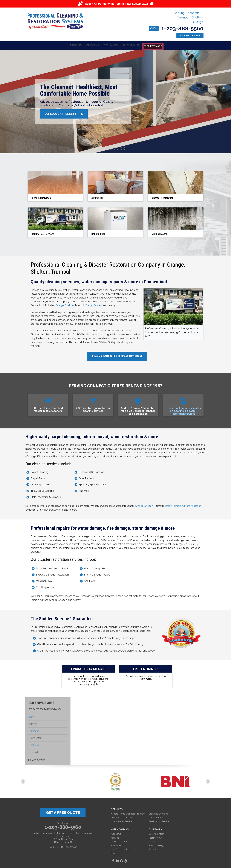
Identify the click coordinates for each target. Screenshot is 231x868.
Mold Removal (156, 817)
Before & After (156, 833)
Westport (196, 505)
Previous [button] (23, 781)
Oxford (186, 505)
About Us (116, 833)
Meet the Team (119, 841)
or (190, 36)
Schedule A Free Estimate (65, 113)
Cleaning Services (158, 813)
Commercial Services (122, 821)
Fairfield (98, 305)
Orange (60, 305)
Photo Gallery (156, 845)
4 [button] (118, 148)
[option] (116, 101)
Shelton (69, 305)
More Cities (38, 760)
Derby (89, 305)
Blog (114, 853)
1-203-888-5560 (176, 28)
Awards (115, 837)
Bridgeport (34, 730)
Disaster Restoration (122, 817)
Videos (152, 841)
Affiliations (116, 845)
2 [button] (111, 148)
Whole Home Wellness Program (128, 813)
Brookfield (34, 745)
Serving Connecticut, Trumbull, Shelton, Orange (189, 17)
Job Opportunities (121, 849)
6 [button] (125, 148)
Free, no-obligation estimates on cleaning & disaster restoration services (183, 410)
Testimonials (155, 837)
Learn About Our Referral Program (117, 356)
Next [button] (208, 781)
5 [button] (122, 148)
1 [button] (108, 148)
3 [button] (115, 148)
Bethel (32, 716)
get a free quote (63, 812)
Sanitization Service (159, 821)
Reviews (153, 849)
